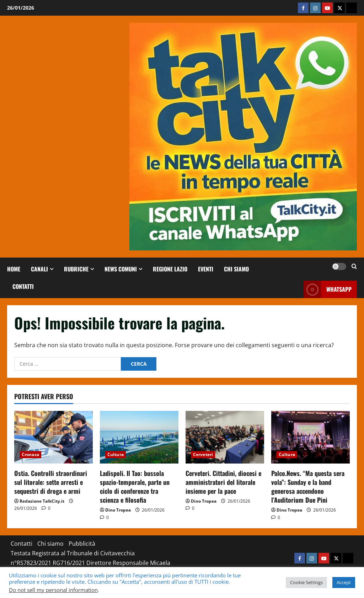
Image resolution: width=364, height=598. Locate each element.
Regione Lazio (170, 269)
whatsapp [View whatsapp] (328, 289)
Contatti (23, 286)
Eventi (206, 269)
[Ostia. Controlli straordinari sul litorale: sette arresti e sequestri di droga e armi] (53, 437)
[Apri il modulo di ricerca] (354, 266)
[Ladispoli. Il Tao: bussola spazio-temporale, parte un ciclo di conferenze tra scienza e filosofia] (139, 437)
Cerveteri (203, 454)
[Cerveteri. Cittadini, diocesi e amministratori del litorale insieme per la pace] (225, 437)
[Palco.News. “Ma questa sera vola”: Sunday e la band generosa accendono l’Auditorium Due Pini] (311, 437)
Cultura (116, 454)
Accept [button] (344, 582)
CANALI (39, 269)
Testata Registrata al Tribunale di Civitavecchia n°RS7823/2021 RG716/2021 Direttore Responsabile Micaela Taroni (90, 563)
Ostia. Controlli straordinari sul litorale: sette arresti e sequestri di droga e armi (51, 482)
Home (14, 269)
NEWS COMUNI (121, 269)
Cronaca (30, 454)
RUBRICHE (76, 269)
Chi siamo (236, 269)
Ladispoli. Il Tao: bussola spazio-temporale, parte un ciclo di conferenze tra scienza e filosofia (135, 487)
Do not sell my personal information (53, 590)
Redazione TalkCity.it (42, 501)
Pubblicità (82, 544)
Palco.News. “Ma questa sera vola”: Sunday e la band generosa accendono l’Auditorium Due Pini (308, 487)
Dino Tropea (118, 510)
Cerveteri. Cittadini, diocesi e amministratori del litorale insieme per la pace (223, 482)
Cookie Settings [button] (306, 582)
